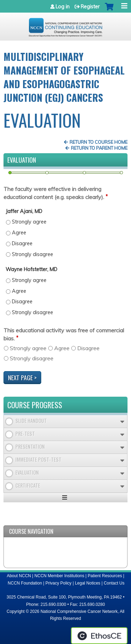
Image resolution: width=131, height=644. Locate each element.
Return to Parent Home (99, 148)
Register (90, 7)
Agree (62, 348)
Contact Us (114, 583)
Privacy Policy (59, 583)
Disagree (88, 348)
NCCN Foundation (25, 583)
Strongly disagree (32, 358)
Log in (63, 7)
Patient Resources (105, 576)
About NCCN (19, 576)
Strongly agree (28, 348)
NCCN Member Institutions (60, 576)
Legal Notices (88, 583)
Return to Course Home (99, 142)
